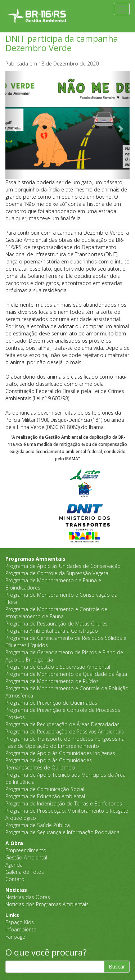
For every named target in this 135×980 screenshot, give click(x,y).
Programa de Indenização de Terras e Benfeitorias (64, 803)
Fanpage (15, 937)
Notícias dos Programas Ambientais (47, 904)
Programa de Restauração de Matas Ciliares (57, 624)
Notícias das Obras (28, 897)
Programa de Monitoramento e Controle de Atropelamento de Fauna (56, 613)
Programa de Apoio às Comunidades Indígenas (60, 753)
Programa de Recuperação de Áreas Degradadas (62, 724)
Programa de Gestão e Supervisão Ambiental (58, 667)
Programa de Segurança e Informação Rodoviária (62, 832)
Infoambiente (21, 929)
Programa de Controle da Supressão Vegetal (57, 573)
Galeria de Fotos (25, 872)
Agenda (14, 865)
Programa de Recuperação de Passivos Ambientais (65, 731)
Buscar (117, 967)
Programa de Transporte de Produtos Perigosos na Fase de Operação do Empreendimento (65, 742)
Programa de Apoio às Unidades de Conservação (63, 566)
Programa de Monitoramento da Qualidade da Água (66, 674)
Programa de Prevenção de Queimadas (51, 703)
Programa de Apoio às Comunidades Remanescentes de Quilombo (49, 764)
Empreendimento (26, 850)
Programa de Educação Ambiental (45, 796)
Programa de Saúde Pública (38, 825)
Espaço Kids (20, 922)
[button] (15, 125)
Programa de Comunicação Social (45, 789)
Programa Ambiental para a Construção (52, 631)
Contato (15, 879)
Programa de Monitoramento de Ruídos (52, 681)
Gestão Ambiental (26, 857)
